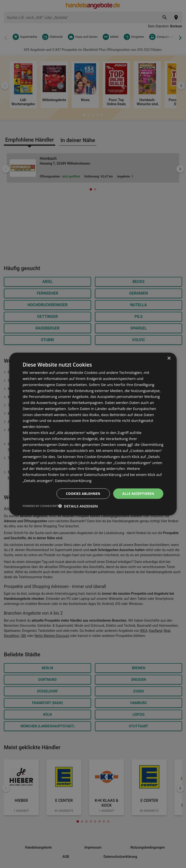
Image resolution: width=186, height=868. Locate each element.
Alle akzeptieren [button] (138, 493)
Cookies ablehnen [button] (81, 493)
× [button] (169, 358)
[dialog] (93, 434)
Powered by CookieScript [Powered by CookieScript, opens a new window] (40, 506)
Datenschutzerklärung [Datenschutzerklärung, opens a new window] (74, 480)
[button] (78, 506)
